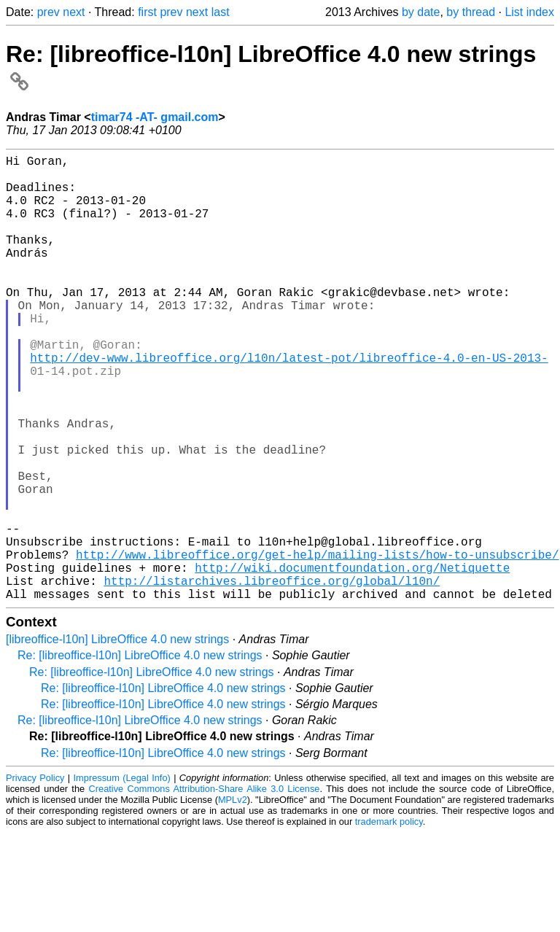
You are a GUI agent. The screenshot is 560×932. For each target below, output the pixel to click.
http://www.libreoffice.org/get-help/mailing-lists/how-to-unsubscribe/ (317, 645)
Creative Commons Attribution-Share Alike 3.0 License (205, 888)
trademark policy (389, 921)
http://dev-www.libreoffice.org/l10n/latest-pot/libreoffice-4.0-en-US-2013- (289, 404)
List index (529, 12)
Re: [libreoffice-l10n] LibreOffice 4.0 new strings (140, 754)
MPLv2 (233, 899)
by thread (471, 12)
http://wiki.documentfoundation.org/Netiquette (352, 661)
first (147, 12)
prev (48, 12)
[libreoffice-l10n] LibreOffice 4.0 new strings (117, 738)
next (74, 12)
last (221, 12)
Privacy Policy (35, 877)
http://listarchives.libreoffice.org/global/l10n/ (272, 677)
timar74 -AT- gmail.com (155, 117)
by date (421, 12)
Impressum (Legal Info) (122, 877)
